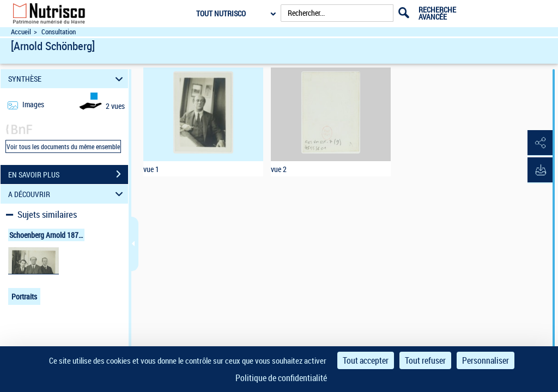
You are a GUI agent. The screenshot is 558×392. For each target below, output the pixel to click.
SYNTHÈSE (67, 79)
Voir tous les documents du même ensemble (63, 146)
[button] (539, 143)
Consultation (59, 32)
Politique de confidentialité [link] (281, 378)
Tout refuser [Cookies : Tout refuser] (425, 360)
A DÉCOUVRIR (67, 194)
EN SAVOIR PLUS (68, 174)
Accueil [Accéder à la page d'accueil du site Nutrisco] (21, 32)
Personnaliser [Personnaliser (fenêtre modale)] (486, 360)
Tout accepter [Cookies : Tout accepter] (366, 360)
